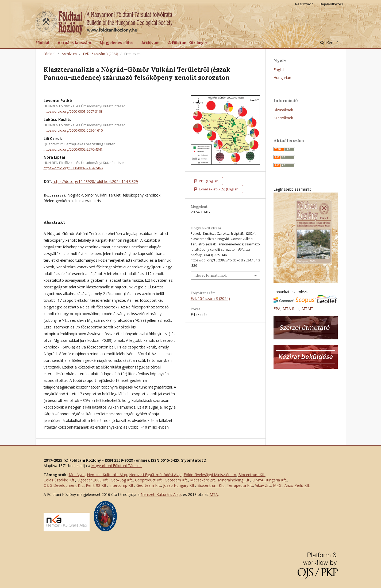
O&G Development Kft (63, 485)
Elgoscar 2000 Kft (93, 480)
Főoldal (42, 43)
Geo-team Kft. (149, 485)
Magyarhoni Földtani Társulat (117, 466)
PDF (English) (209, 181)
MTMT (307, 309)
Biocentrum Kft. (252, 475)
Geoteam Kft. (176, 480)
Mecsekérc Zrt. (203, 480)
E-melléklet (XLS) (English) (219, 189)
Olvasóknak (283, 110)
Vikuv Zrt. (263, 485)
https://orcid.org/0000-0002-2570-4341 (73, 149)
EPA (277, 309)
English (280, 70)
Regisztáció (304, 4)
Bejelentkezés (331, 4)
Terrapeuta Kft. (240, 485)
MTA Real (291, 309)
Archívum (151, 43)
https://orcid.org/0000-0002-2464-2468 (73, 168)
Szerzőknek (283, 118)
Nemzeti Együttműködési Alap (155, 475)
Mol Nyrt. (77, 475)
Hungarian (282, 78)
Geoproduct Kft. (149, 480)
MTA (214, 494)
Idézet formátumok (211, 275)
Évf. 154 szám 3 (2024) (101, 54)
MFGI (278, 485)
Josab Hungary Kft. (179, 485)
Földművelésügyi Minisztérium (210, 475)
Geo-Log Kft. (122, 480)
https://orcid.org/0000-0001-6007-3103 (73, 111)
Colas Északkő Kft (59, 480)
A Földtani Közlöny (186, 43)
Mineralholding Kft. (234, 480)
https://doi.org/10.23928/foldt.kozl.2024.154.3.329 (95, 181)
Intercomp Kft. (122, 485)
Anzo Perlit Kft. (297, 485)
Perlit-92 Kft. (97, 485)
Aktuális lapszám (74, 43)
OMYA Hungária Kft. (270, 480)
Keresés (333, 43)
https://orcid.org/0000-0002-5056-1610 (73, 130)
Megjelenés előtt (116, 43)
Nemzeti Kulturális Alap (107, 475)
